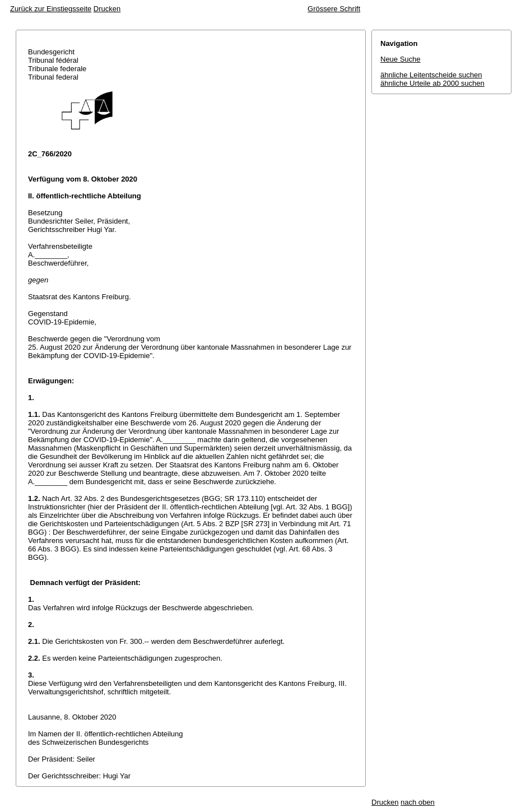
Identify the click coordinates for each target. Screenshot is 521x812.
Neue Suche (401, 59)
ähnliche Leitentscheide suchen (431, 75)
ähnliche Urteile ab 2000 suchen (432, 83)
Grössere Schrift (334, 9)
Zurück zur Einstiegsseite (51, 9)
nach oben (418, 802)
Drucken (107, 9)
